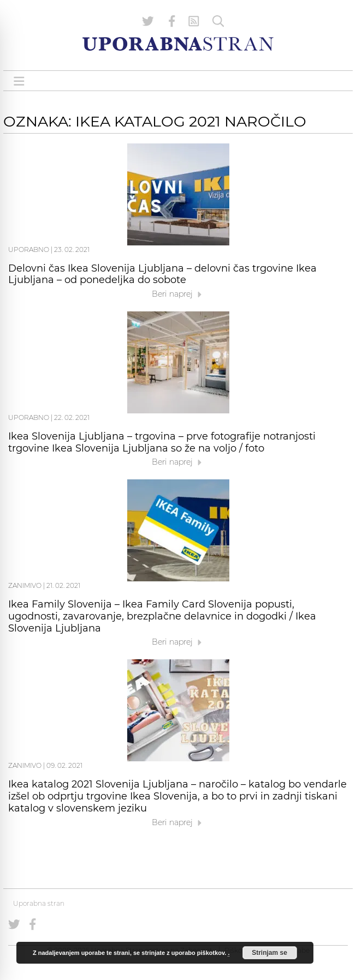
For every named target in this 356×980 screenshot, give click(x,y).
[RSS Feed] (194, 21)
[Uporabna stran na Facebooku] (172, 21)
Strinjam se (269, 953)
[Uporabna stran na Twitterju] (148, 21)
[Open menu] (19, 81)
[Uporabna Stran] (178, 44)
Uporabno (29, 249)
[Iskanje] (218, 21)
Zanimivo (25, 585)
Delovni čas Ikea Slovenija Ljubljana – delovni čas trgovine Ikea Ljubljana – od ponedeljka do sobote (162, 274)
